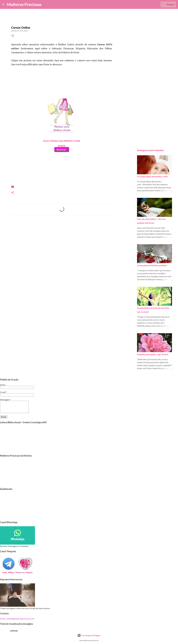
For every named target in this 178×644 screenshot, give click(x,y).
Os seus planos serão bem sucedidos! (152, 266)
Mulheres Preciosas (24, 4)
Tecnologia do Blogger (89, 635)
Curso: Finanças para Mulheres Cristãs (62, 141)
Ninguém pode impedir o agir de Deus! (153, 354)
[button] (13, 36)
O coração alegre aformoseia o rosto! (153, 177)
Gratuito (62, 146)
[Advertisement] (62, 240)
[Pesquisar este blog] (163, 4)
